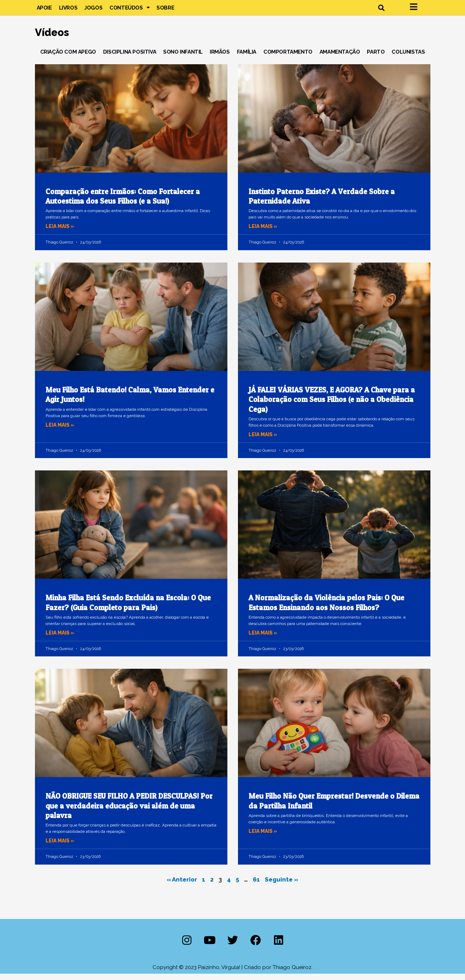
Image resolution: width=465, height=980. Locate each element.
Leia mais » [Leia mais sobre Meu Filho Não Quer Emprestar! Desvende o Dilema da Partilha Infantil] (264, 837)
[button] (381, 11)
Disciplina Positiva (130, 58)
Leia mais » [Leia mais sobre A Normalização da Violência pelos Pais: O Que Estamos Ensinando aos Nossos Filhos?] (264, 639)
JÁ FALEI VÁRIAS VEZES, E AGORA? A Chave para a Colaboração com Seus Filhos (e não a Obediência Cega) (332, 405)
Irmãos (220, 58)
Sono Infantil (183, 58)
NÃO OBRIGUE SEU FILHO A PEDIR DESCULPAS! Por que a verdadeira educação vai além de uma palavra (129, 812)
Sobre (165, 11)
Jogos (93, 11)
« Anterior (180, 885)
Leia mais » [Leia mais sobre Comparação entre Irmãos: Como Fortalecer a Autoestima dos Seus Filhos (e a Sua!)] (61, 233)
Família (247, 58)
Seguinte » (284, 885)
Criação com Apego (68, 58)
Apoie (44, 11)
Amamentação (340, 58)
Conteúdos (129, 11)
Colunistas (408, 58)
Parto (376, 58)
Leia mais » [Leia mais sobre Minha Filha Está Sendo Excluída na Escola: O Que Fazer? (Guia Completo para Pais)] (61, 639)
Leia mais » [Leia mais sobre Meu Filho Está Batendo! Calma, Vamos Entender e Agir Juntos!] (61, 431)
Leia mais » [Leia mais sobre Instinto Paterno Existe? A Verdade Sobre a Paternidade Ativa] (264, 233)
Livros (68, 11)
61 (257, 885)
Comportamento (288, 58)
